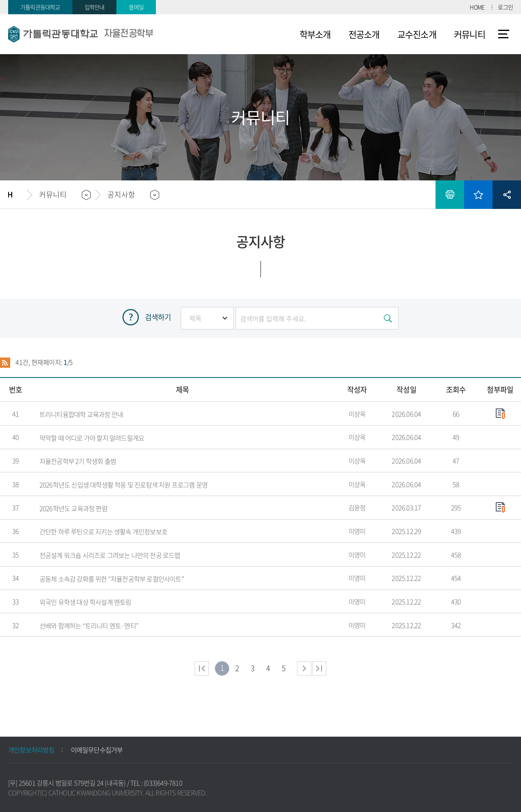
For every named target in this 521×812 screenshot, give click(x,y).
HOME (477, 7)
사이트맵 (504, 34)
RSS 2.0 (5, 362)
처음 (202, 668)
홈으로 (18, 195)
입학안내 (95, 7)
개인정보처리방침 (31, 750)
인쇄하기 (450, 195)
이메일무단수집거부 (97, 750)
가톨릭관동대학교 (40, 7)
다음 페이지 (304, 668)
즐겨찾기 (478, 195)
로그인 (505, 7)
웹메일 (136, 7)
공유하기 (507, 195)
